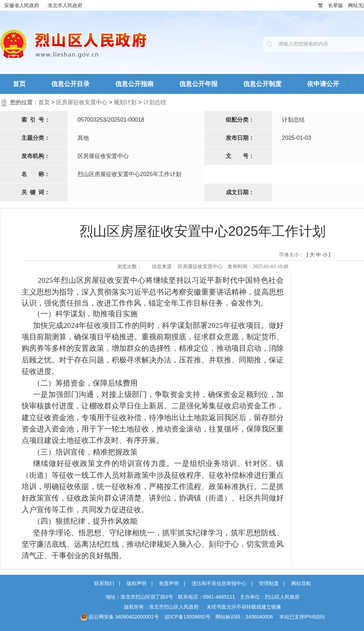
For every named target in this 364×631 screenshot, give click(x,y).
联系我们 (104, 583)
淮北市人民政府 (65, 5)
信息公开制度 (262, 84)
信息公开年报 (198, 84)
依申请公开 (323, 84)
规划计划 (125, 102)
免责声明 (169, 583)
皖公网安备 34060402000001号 (120, 617)
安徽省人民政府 (22, 5)
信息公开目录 (70, 84)
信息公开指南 (134, 84)
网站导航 (301, 583)
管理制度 (269, 583)
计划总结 (155, 102)
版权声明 (136, 583)
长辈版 (336, 5)
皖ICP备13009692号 (188, 617)
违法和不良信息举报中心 (219, 583)
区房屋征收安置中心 (82, 102)
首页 (19, 84)
